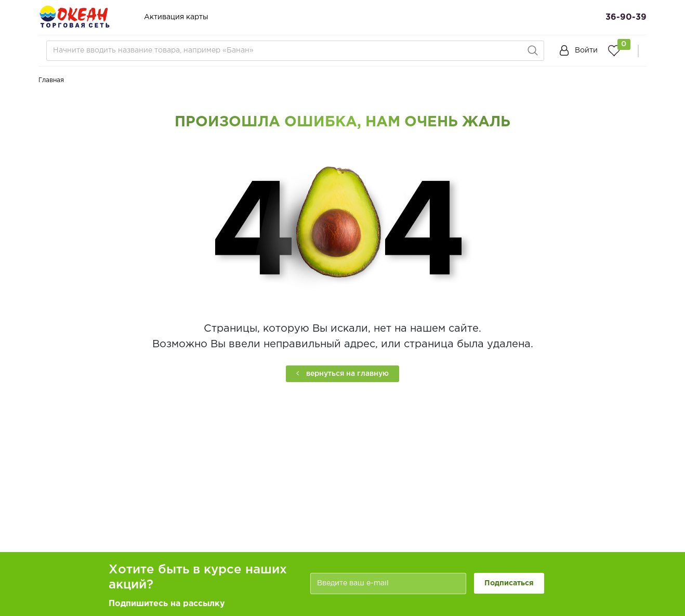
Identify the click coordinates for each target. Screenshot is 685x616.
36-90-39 (626, 17)
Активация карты (176, 17)
